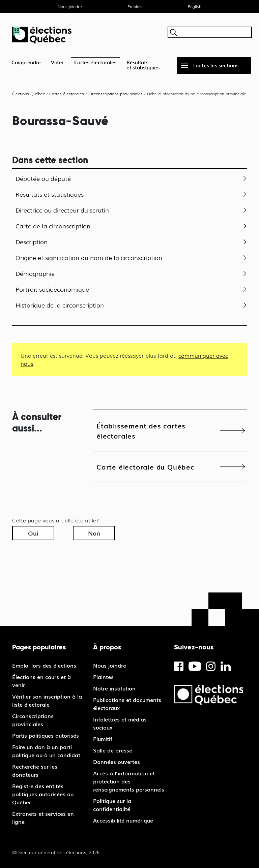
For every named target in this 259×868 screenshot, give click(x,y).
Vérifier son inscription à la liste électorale (47, 700)
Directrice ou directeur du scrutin (62, 210)
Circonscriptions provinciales (33, 720)
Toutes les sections (215, 65)
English (195, 6)
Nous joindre (70, 6)
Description (32, 242)
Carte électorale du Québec (145, 467)
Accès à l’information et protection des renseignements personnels (129, 781)
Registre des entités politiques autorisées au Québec (43, 794)
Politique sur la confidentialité (112, 805)
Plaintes (103, 677)
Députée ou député (43, 178)
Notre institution (114, 688)
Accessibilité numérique (123, 820)
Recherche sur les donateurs (35, 770)
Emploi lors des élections (44, 665)
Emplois (135, 6)
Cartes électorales (95, 62)
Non (94, 533)
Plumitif (103, 739)
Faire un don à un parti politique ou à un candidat (46, 751)
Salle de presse (113, 750)
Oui (33, 533)
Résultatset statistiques (143, 65)
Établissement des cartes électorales (141, 430)
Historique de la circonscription (60, 305)
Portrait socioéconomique (52, 289)
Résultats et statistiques (50, 194)
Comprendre (26, 62)
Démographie (35, 273)
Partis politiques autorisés (46, 735)
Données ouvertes (117, 762)
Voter (57, 62)
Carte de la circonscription (53, 226)
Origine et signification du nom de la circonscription (89, 257)
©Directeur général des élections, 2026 (56, 852)
